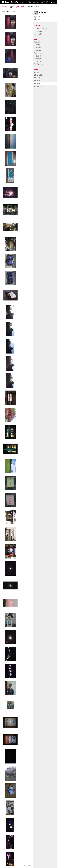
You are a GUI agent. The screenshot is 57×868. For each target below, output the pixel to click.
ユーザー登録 (26, 2)
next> (29, 866)
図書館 (38, 56)
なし (37, 72)
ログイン (35, 2)
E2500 (38, 78)
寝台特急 (38, 59)
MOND (38, 81)
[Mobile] (38, 34)
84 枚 (37, 17)
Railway (38, 31)
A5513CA (39, 75)
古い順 (12, 12)
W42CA (38, 86)
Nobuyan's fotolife (18, 7)
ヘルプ (42, 2)
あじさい (38, 53)
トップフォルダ (41, 29)
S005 (37, 19)
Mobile (38, 50)
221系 (37, 45)
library (37, 48)
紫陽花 (38, 61)
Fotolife (5, 7)
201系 (37, 42)
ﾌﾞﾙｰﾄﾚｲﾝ (39, 64)
